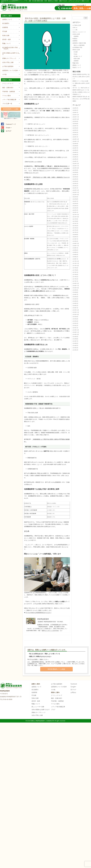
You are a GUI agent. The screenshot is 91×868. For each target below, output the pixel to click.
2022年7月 (75, 201)
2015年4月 (75, 321)
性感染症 (75, 39)
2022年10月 (76, 195)
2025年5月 (75, 130)
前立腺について (78, 56)
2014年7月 (75, 341)
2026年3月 (75, 108)
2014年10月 (76, 334)
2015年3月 (75, 323)
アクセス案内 (6, 96)
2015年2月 (75, 326)
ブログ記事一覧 (7, 104)
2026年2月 (75, 110)
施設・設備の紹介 (8, 88)
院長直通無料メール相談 (11, 109)
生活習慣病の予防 (77, 47)
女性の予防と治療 (8, 62)
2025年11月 (76, 117)
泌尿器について (7, 19)
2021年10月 (76, 217)
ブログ (53, 710)
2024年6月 (75, 150)
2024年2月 (75, 159)
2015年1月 (75, 328)
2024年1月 (75, 161)
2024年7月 (75, 148)
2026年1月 (75, 112)
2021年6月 (75, 226)
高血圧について (77, 67)
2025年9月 (75, 121)
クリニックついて (8, 83)
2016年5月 (75, 299)
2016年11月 (76, 286)
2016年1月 (75, 308)
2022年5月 (75, 206)
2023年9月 (75, 170)
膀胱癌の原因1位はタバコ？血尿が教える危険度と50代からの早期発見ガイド (81, 92)
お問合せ (73, 692)
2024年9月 (75, 144)
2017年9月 (75, 268)
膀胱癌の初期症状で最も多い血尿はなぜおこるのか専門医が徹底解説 (81, 99)
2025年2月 (75, 135)
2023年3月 (75, 183)
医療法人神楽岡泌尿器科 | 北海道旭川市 (15, 7)
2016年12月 (76, 283)
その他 (4, 74)
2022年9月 (75, 197)
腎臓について (6, 43)
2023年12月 (76, 164)
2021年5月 (75, 228)
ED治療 (5, 31)
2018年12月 (76, 243)
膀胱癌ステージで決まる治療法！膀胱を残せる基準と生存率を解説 (81, 83)
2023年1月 (75, 188)
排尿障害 (5, 27)
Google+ (73, 687)
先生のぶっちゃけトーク (79, 32)
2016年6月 (75, 297)
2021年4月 (75, 230)
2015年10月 (76, 314)
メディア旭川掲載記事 (9, 100)
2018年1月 (75, 259)
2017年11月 (76, 263)
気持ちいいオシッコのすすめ (50, 630)
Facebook (74, 684)
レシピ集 (75, 30)
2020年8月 (75, 235)
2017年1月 (75, 281)
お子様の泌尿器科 (8, 66)
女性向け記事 (76, 34)
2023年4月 (75, 181)
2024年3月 (75, 157)
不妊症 (75, 54)
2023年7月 (75, 175)
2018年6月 (75, 250)
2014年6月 (75, 343)
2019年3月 (75, 241)
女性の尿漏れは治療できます (11, 54)
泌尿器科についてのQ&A (10, 70)
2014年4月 (75, 348)
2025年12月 (76, 115)
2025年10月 (76, 119)
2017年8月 (75, 270)
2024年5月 (75, 152)
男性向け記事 (76, 50)
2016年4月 (75, 301)
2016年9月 (75, 290)
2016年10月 (76, 288)
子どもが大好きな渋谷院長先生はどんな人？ (38, 613)
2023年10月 (76, 168)
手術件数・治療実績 (9, 92)
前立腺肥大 (6, 23)
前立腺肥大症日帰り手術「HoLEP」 (10, 48)
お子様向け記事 (77, 25)
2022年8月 (75, 199)
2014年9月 (75, 337)
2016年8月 (75, 292)
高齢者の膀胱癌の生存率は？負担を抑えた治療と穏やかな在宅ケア (81, 77)
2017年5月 (75, 277)
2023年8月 (75, 172)
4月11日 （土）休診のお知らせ (81, 88)
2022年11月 (76, 192)
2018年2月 (75, 257)
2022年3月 (75, 210)
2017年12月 (76, 261)
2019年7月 (75, 239)
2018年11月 (76, 246)
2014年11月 (76, 332)
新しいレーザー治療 (38, 707)
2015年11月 (76, 312)
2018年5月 (75, 252)
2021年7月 (75, 223)
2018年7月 (75, 248)
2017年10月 (76, 266)
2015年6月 (75, 319)
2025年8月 (75, 124)
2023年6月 (75, 177)
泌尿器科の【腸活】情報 (79, 43)
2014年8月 (75, 339)
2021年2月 (75, 232)
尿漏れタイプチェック (9, 58)
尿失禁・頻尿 (6, 39)
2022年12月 (76, 190)
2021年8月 (75, 221)
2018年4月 (75, 254)
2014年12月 (76, 330)
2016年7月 (75, 294)
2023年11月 (76, 166)
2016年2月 (75, 306)
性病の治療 (6, 35)
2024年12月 (76, 139)
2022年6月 (75, 203)
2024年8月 (75, 146)
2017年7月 (75, 272)
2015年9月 (75, 317)
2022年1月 (75, 212)
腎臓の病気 (76, 63)
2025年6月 (75, 128)
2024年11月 (76, 141)
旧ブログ (73, 690)
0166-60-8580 (48, 8)
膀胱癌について (77, 65)
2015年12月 (76, 310)
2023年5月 (75, 179)
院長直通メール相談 (76, 8)
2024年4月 (75, 155)
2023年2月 (75, 186)
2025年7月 (75, 126)
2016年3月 (75, 303)
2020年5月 (75, 237)
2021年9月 (75, 219)
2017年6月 (75, 274)
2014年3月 (75, 350)
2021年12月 (76, 215)
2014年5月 (75, 345)
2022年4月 (75, 208)
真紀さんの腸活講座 (79, 45)
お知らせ (75, 27)
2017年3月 (75, 279)
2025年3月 (75, 132)
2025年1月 (75, 137)
